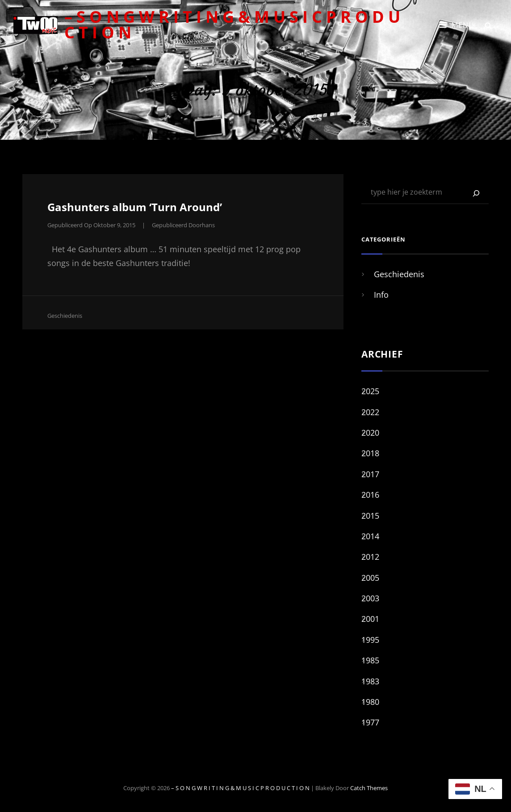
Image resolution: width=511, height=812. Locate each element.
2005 (370, 578)
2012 (370, 557)
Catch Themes (369, 788)
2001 (370, 619)
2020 (370, 433)
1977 (370, 722)
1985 (370, 660)
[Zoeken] (476, 193)
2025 (370, 391)
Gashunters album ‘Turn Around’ (135, 207)
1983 (370, 681)
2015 (370, 516)
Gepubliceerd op (91, 225)
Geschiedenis (65, 316)
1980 (370, 702)
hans (208, 225)
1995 (370, 640)
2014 (370, 536)
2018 (370, 453)
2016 (370, 495)
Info (381, 295)
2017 (370, 474)
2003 (370, 598)
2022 (370, 412)
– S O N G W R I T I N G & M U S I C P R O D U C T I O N (232, 25)
